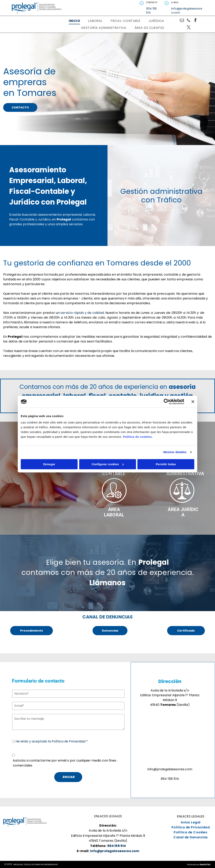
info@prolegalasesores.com (187, 11)
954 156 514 (151, 11)
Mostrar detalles (175, 452)
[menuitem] (74, 21)
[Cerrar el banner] (193, 402)
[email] (182, 21)
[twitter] (189, 28)
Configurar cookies (108, 464)
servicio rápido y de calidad (82, 313)
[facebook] (195, 21)
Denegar (49, 464)
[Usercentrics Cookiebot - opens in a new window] (167, 402)
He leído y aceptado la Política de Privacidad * (52, 741)
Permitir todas (166, 464)
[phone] (189, 21)
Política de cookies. (138, 437)
